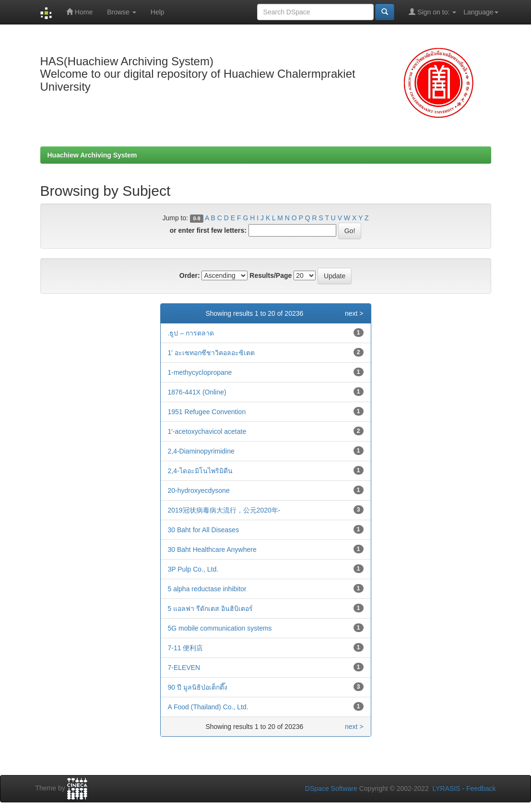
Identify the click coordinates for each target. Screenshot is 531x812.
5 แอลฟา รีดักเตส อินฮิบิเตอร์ (210, 609)
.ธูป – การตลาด (191, 333)
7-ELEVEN (184, 668)
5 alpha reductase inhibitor (207, 589)
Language (481, 12)
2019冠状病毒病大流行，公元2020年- (224, 510)
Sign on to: (432, 12)
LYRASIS (446, 788)
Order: (190, 275)
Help (158, 12)
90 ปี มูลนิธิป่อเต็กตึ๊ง (198, 687)
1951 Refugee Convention (207, 412)
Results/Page (271, 275)
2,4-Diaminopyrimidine (201, 451)
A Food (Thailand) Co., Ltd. (208, 707)
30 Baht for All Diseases (204, 530)
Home (79, 12)
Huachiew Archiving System (92, 155)
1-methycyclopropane (200, 372)
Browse (122, 12)
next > (354, 313)
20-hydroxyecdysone (199, 490)
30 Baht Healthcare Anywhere (212, 549)
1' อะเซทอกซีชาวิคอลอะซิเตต (211, 353)
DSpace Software (331, 788)
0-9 (196, 218)
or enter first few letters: (208, 230)
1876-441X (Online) (197, 392)
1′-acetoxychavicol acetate (207, 431)
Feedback (481, 788)
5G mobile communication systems (220, 628)
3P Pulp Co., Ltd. (193, 569)
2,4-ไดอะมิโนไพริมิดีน (200, 471)
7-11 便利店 (186, 648)
